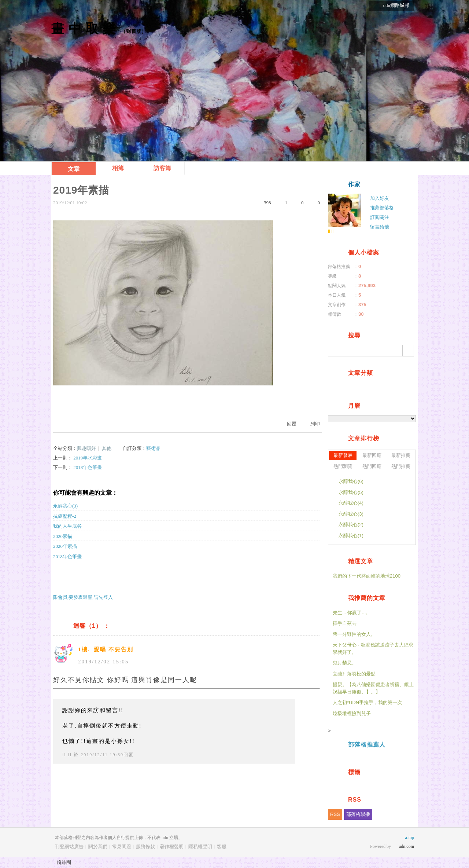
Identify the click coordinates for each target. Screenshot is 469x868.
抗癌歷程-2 (65, 516)
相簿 (118, 168)
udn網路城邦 (396, 5)
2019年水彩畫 (88, 458)
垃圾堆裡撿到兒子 (352, 713)
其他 (107, 448)
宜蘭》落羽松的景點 (354, 674)
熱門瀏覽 (343, 466)
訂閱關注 (380, 217)
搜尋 (408, 351)
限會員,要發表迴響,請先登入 (83, 597)
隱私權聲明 (200, 847)
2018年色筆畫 (88, 467)
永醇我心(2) (351, 525)
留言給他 (380, 227)
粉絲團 (64, 862)
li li (67, 755)
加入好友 (380, 198)
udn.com (406, 846)
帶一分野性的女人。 (354, 634)
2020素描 (63, 536)
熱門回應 (372, 466)
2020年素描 (65, 546)
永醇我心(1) (351, 536)
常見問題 (122, 847)
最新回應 (372, 455)
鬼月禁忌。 (345, 663)
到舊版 (134, 31)
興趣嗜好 (86, 448)
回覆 (292, 424)
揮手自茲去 (345, 623)
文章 (74, 169)
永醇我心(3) (65, 506)
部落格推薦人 (367, 745)
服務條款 (145, 847)
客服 (222, 847)
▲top (409, 838)
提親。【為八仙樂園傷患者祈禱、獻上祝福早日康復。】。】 (373, 688)
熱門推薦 (401, 466)
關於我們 (98, 847)
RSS (335, 814)
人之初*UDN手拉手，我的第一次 (367, 702)
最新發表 (343, 455)
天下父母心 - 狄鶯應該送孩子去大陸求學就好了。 (373, 649)
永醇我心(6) (351, 481)
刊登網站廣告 (69, 847)
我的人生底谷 (67, 526)
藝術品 (153, 448)
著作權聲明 (172, 847)
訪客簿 (162, 168)
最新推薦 (401, 455)
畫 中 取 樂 (84, 28)
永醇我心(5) (351, 492)
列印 (315, 424)
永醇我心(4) (351, 503)
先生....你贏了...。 (352, 613)
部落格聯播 (358, 814)
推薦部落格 (382, 208)
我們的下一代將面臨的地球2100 (367, 576)
